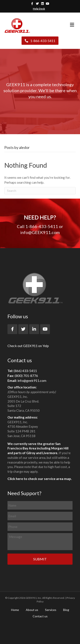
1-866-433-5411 (40, 41)
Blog (66, 610)
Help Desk (39, 9)
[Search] (40, 191)
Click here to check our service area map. (40, 479)
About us (32, 610)
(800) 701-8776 (26, 376)
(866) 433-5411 (25, 371)
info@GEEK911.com (40, 232)
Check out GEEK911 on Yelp (28, 346)
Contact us (40, 616)
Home (15, 610)
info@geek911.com (32, 380)
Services (51, 610)
